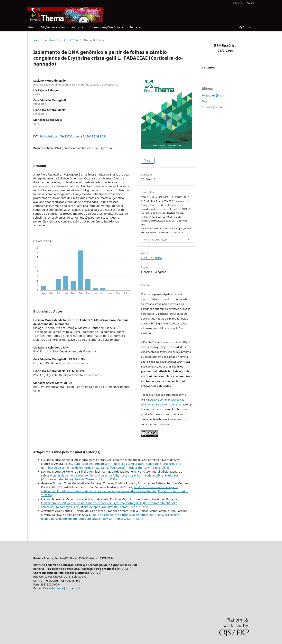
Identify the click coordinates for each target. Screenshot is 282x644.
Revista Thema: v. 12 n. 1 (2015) (96, 479)
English (207, 101)
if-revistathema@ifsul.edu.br (62, 588)
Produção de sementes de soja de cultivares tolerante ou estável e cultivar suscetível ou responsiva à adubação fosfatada (110, 489)
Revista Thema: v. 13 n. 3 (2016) (148, 468)
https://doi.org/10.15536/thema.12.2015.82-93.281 (73, 136)
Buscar (246, 27)
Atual (31, 27)
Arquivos (50, 40)
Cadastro (237, 3)
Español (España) (213, 107)
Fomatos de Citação (155, 240)
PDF (149, 161)
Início (36, 40)
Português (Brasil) (214, 95)
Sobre (134, 27)
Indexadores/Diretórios (105, 27)
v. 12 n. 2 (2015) (69, 40)
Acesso (251, 3)
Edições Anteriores (53, 27)
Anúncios (77, 27)
